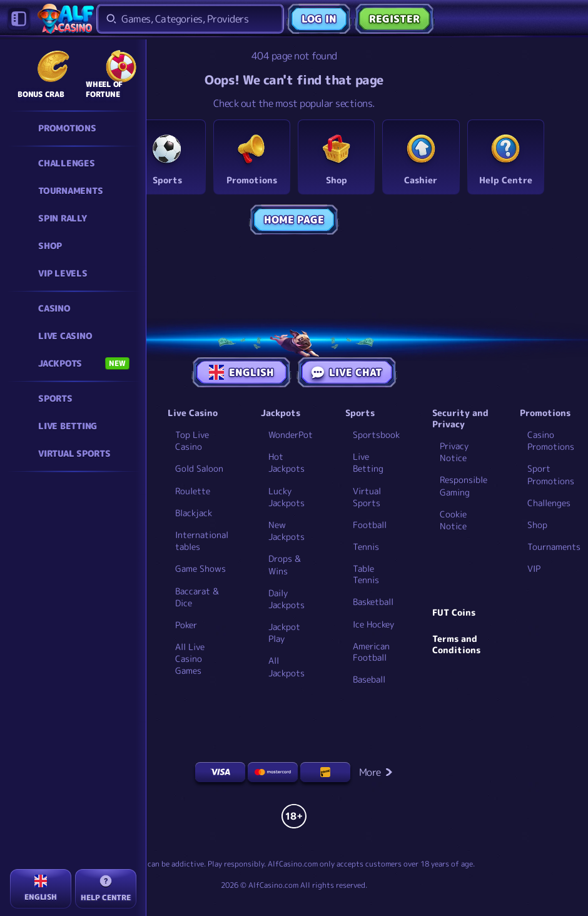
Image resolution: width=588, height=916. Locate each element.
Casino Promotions (551, 440)
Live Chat (347, 372)
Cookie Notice (453, 520)
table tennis (366, 574)
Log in (319, 19)
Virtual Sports (367, 497)
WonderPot (291, 435)
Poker (186, 625)
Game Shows (200, 568)
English (241, 372)
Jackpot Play (284, 633)
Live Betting (368, 462)
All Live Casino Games (190, 659)
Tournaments (554, 547)
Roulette (193, 491)
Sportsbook (376, 435)
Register (394, 19)
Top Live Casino (192, 440)
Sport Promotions (551, 474)
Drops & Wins (285, 564)
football (370, 525)
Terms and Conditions (456, 644)
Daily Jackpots (286, 599)
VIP (534, 568)
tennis (366, 547)
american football (371, 652)
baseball (369, 679)
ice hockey (373, 624)
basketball (373, 602)
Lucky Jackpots (286, 497)
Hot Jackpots (286, 462)
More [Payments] (376, 772)
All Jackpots (286, 666)
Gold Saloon (199, 468)
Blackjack (194, 513)
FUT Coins (454, 613)
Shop (537, 525)
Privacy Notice (454, 452)
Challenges (549, 503)
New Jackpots (286, 531)
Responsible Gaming (464, 486)
